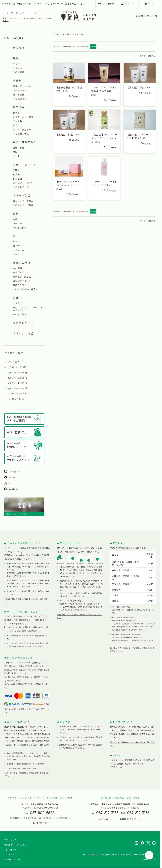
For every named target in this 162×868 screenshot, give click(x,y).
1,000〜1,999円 (17, 367)
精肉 (15, 152)
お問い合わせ (108, 4)
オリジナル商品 (23, 333)
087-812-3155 (107, 813)
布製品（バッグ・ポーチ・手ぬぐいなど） (28, 309)
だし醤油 (47, 18)
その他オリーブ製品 (23, 205)
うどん (26, 18)
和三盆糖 (17, 179)
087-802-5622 (42, 813)
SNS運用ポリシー (12, 859)
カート (151, 4)
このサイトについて (13, 854)
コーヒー (17, 223)
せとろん (18, 18)
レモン (40, 18)
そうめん (17, 68)
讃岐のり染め (20, 285)
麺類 (16, 58)
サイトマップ (10, 840)
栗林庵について (145, 16)
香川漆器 (17, 268)
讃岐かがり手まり (22, 281)
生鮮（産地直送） (25, 142)
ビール (16, 242)
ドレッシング (20, 90)
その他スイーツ (21, 187)
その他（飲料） (21, 228)
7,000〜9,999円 (17, 393)
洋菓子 (16, 170)
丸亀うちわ (19, 272)
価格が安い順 (69, 46)
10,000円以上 (16, 399)
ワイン (16, 254)
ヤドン (6, 21)
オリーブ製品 (22, 195)
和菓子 (16, 174)
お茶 (15, 219)
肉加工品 (17, 121)
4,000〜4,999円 (18, 383)
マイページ (129, 4)
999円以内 (14, 362)
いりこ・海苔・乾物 (23, 117)
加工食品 (19, 107)
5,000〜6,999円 (18, 388)
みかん (33, 18)
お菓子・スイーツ (25, 165)
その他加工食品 (21, 134)
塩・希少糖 (19, 95)
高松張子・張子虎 (22, 277)
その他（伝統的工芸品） (25, 289)
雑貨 (16, 298)
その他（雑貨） (21, 314)
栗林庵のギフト (23, 323)
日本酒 (16, 246)
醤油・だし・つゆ (22, 86)
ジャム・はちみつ (22, 130)
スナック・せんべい (23, 183)
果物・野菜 (19, 148)
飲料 (16, 213)
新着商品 (19, 48)
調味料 (17, 81)
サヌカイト (19, 303)
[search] (36, 13)
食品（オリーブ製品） (24, 201)
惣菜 (15, 125)
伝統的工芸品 (22, 263)
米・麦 (16, 156)
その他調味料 (20, 99)
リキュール (19, 250)
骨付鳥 (16, 113)
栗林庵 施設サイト (129, 819)
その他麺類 (19, 72)
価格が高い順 (82, 46)
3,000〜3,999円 (18, 378)
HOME (56, 34)
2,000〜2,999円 (18, 372)
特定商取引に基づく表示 (15, 845)
